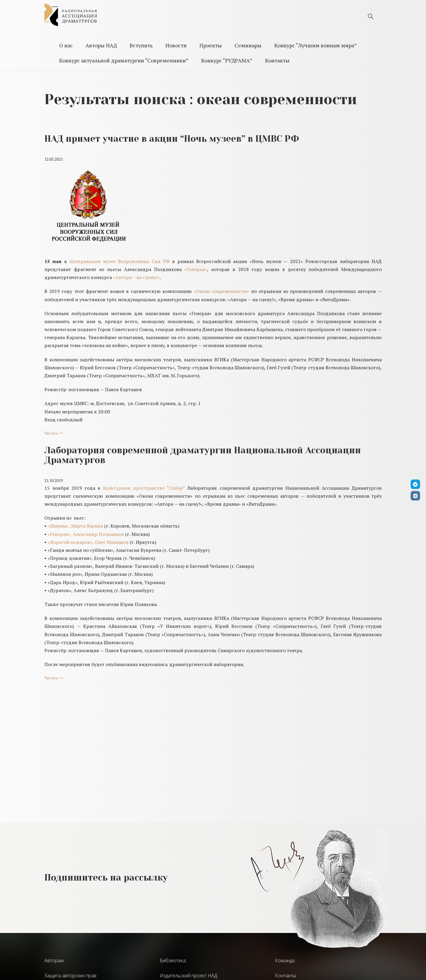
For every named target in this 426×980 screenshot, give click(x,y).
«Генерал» (196, 269)
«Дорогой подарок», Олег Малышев (88, 542)
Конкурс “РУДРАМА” (227, 60)
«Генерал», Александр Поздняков (86, 534)
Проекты (211, 45)
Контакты (277, 60)
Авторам (54, 960)
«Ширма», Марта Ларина (75, 526)
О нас (66, 45)
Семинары (248, 45)
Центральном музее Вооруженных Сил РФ (118, 261)
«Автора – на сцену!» (136, 277)
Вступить (141, 45)
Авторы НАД (101, 45)
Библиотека (173, 960)
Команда (285, 960)
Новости (176, 45)
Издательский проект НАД (188, 976)
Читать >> (54, 433)
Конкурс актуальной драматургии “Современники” (124, 60)
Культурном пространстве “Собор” (144, 488)
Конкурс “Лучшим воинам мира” (316, 45)
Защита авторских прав (70, 976)
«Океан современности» (221, 291)
